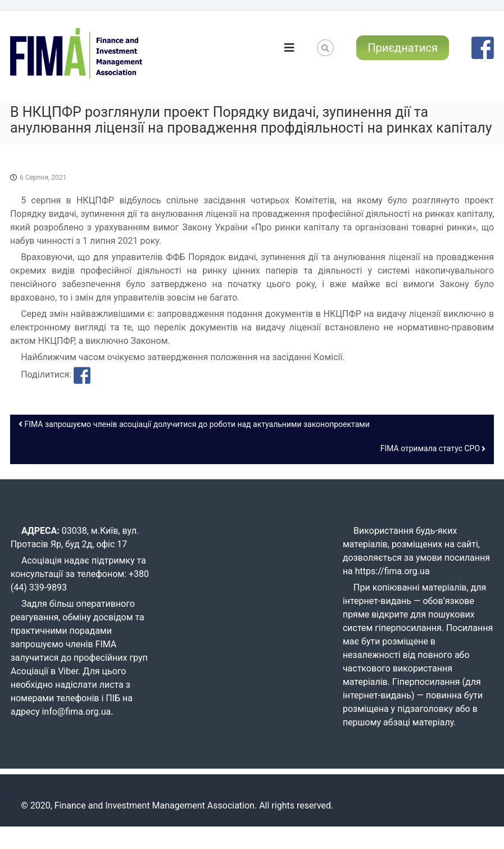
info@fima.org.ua (76, 712)
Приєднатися (403, 48)
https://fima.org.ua (392, 571)
